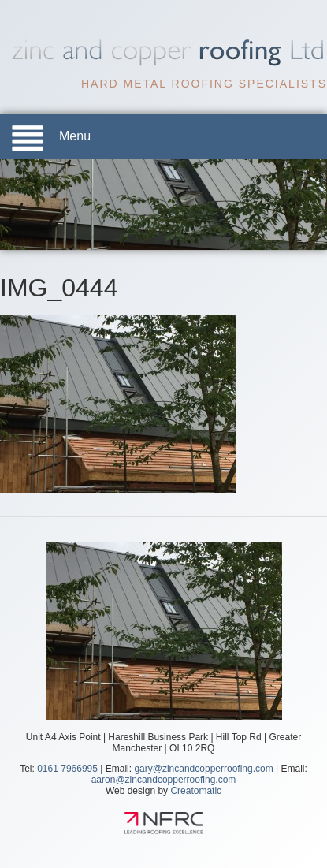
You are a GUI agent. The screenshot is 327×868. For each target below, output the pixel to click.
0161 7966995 (67, 769)
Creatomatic (196, 791)
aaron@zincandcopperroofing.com (164, 780)
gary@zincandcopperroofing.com (203, 769)
